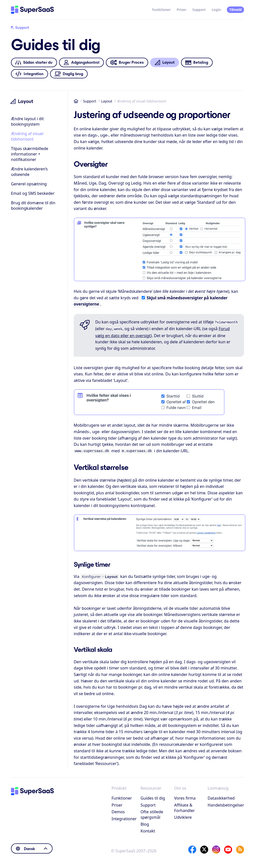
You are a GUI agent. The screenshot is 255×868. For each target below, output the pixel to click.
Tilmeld (236, 10)
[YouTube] (228, 848)
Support (199, 10)
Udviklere (183, 816)
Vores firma (185, 797)
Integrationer (124, 817)
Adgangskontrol (81, 63)
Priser (181, 10)
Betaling (197, 63)
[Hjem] (32, 10)
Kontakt (148, 829)
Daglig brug (69, 74)
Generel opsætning (29, 184)
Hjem (76, 101)
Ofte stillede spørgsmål (152, 813)
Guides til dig (153, 797)
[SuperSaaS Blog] (240, 848)
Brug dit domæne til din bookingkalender (33, 205)
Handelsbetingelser (226, 804)
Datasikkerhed (221, 797)
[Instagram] (216, 848)
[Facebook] (192, 848)
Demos (118, 810)
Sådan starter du (34, 63)
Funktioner (161, 10)
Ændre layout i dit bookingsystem (27, 121)
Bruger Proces (127, 63)
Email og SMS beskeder (33, 193)
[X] (204, 848)
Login (216, 10)
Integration (30, 74)
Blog (145, 823)
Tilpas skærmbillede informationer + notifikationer (30, 154)
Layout (107, 101)
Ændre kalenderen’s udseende (29, 172)
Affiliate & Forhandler (184, 806)
